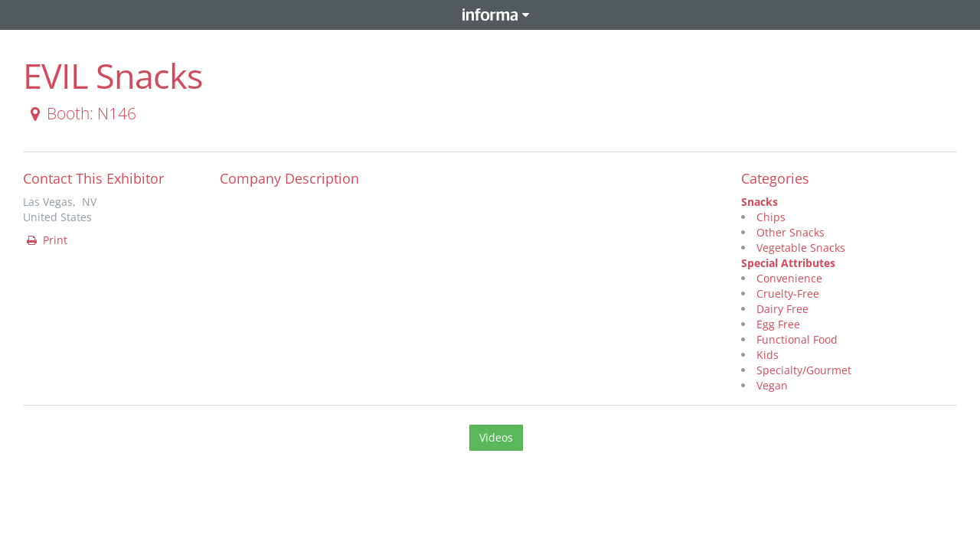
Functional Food (797, 339)
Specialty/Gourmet (804, 370)
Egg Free (778, 324)
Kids (768, 355)
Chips (771, 217)
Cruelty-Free (788, 293)
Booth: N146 (80, 113)
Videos (496, 437)
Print (46, 240)
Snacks (759, 202)
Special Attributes (788, 263)
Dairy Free (782, 309)
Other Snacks (791, 232)
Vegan (772, 385)
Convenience (789, 278)
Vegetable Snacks (801, 248)
